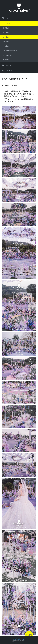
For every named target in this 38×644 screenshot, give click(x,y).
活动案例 (6, 42)
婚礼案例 (6, 37)
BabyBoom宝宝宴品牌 (10, 51)
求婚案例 (6, 46)
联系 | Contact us (7, 70)
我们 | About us (6, 65)
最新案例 (6, 28)
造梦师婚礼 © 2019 (19, 639)
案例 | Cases (6, 23)
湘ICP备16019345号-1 (19, 641)
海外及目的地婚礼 (9, 55)
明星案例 (6, 33)
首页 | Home (5, 18)
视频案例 (6, 60)
